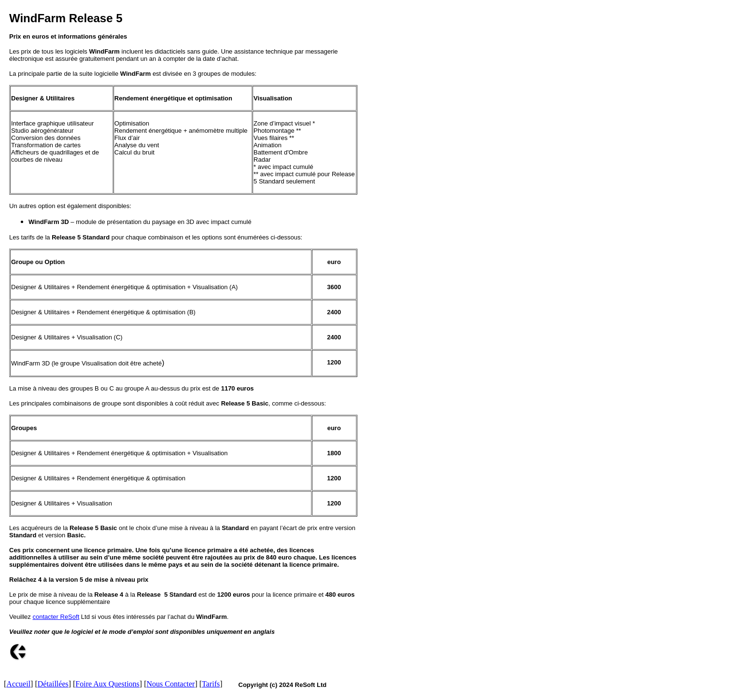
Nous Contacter (170, 684)
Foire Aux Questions (107, 684)
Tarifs (211, 684)
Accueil (18, 684)
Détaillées (53, 684)
